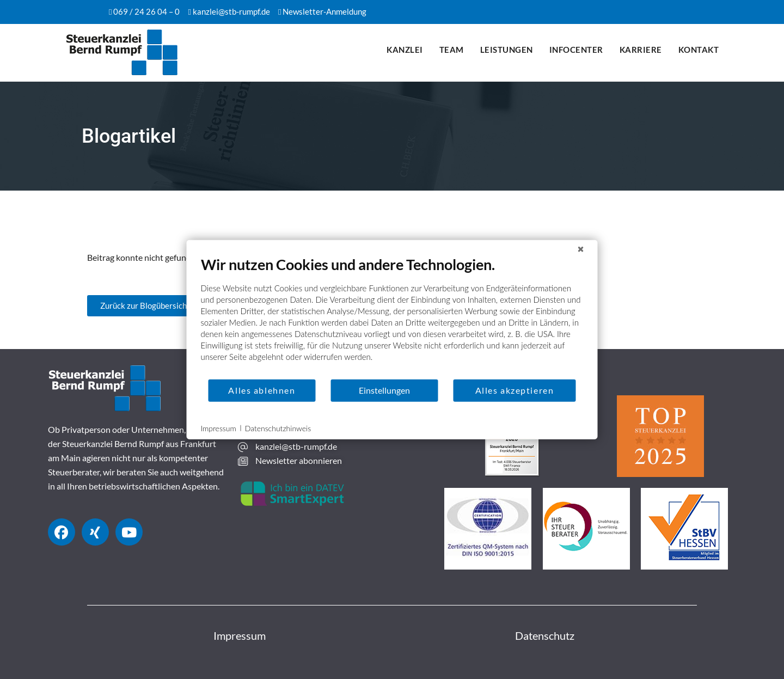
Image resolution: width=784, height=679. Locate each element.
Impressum (240, 635)
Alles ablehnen (262, 390)
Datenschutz (545, 635)
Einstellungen (384, 390)
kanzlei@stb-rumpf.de (231, 11)
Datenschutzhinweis (278, 428)
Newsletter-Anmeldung (324, 11)
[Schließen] (581, 248)
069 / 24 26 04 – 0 (146, 11)
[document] (392, 316)
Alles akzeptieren (515, 390)
